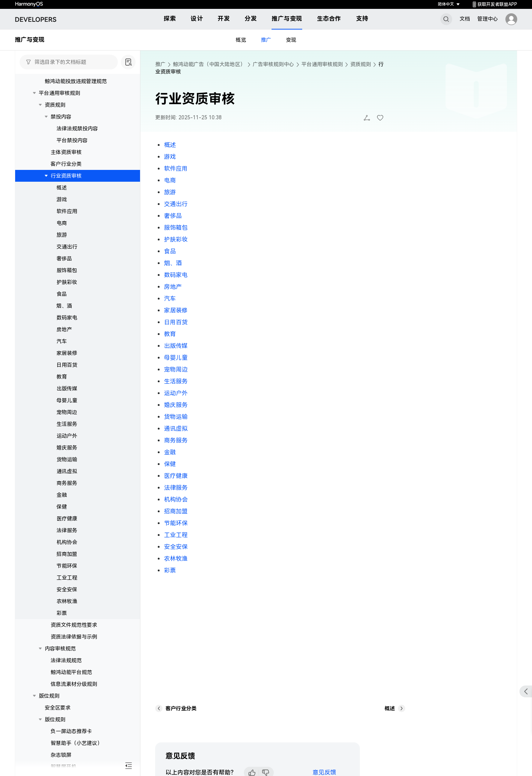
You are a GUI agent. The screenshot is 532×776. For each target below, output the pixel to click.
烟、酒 (64, 306)
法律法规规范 (66, 660)
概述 (62, 188)
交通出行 (67, 247)
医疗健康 (67, 519)
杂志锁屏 (61, 755)
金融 (62, 495)
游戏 (62, 199)
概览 (241, 40)
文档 (465, 19)
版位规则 (49, 696)
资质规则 (55, 105)
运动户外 (67, 436)
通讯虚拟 (67, 471)
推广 (266, 40)
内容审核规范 (60, 649)
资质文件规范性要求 (74, 625)
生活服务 (67, 424)
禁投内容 (61, 117)
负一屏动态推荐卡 (71, 731)
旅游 (62, 235)
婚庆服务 (67, 448)
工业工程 (67, 578)
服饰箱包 (67, 270)
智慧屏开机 (64, 767)
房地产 (64, 329)
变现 (291, 40)
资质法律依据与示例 (74, 637)
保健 (62, 507)
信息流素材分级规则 (74, 684)
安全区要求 (58, 708)
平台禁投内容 (72, 140)
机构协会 (67, 542)
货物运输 (67, 459)
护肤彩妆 (67, 282)
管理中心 (488, 19)
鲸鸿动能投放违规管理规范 (76, 81)
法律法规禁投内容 (77, 129)
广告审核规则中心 (273, 64)
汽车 (62, 341)
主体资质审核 (66, 152)
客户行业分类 (66, 164)
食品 (62, 294)
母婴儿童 (67, 400)
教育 (62, 377)
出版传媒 (67, 389)
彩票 (62, 613)
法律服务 (67, 530)
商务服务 (67, 483)
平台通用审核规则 (59, 93)
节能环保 (67, 566)
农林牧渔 (67, 601)
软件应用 (67, 211)
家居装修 (67, 353)
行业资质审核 (66, 176)
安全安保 (67, 589)
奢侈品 (64, 259)
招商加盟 (67, 554)
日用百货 (67, 365)
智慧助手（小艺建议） (76, 743)
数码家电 (67, 318)
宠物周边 (67, 412)
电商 (62, 223)
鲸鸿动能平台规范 (71, 672)
